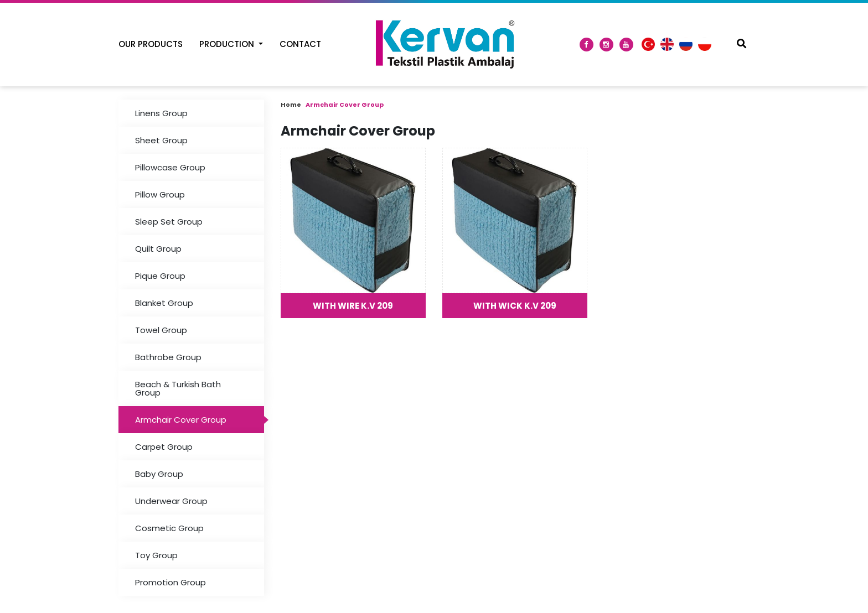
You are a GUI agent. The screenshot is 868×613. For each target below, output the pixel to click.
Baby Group (159, 474)
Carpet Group (164, 447)
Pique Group (160, 276)
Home (291, 105)
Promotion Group (170, 582)
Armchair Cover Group (181, 420)
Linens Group (161, 113)
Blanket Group (164, 303)
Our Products (151, 44)
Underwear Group (171, 501)
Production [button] (228, 44)
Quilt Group (158, 249)
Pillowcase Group (170, 167)
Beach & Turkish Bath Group (178, 388)
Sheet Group (161, 140)
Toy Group (156, 555)
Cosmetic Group (169, 528)
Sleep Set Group (169, 222)
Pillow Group (160, 194)
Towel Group (161, 330)
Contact (300, 44)
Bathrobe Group (168, 357)
